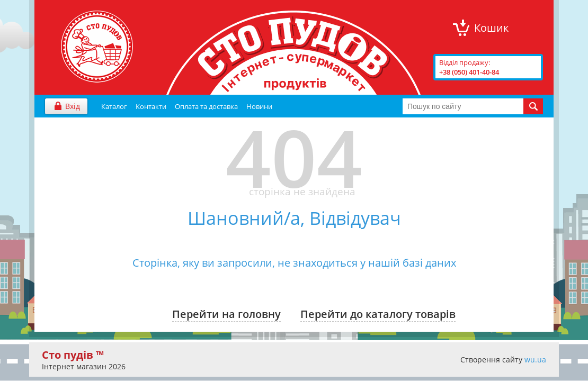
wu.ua (535, 360)
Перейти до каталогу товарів (378, 314)
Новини (259, 106)
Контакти (151, 106)
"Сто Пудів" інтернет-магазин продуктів (97, 47)
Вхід (73, 106)
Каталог (114, 106)
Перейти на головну (226, 314)
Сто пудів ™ (73, 355)
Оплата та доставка (206, 106)
